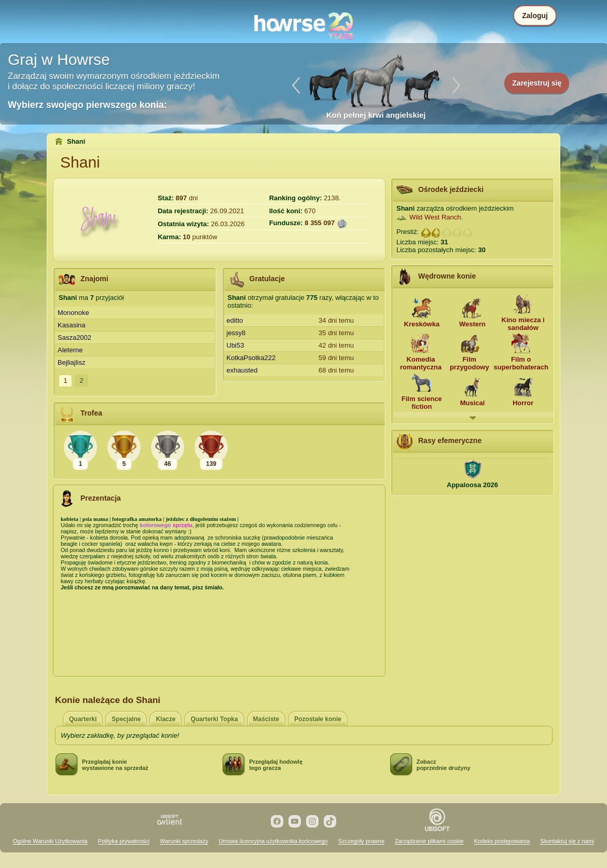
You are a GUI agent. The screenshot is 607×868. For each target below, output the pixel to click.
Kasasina (71, 325)
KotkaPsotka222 (251, 358)
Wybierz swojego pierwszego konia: (87, 105)
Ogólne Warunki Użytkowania (50, 841)
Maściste (266, 719)
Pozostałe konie (318, 719)
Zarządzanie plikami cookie (429, 841)
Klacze (165, 719)
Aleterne (70, 350)
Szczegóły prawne (361, 841)
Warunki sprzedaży (184, 841)
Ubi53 (236, 345)
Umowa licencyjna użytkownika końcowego (273, 841)
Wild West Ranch (435, 217)
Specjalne (126, 719)
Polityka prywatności (124, 841)
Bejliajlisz (71, 362)
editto (235, 320)
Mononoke (73, 313)
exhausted (242, 370)
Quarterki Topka (214, 719)
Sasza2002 (74, 337)
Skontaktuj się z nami (567, 841)
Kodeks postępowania (502, 841)
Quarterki (83, 719)
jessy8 (236, 333)
